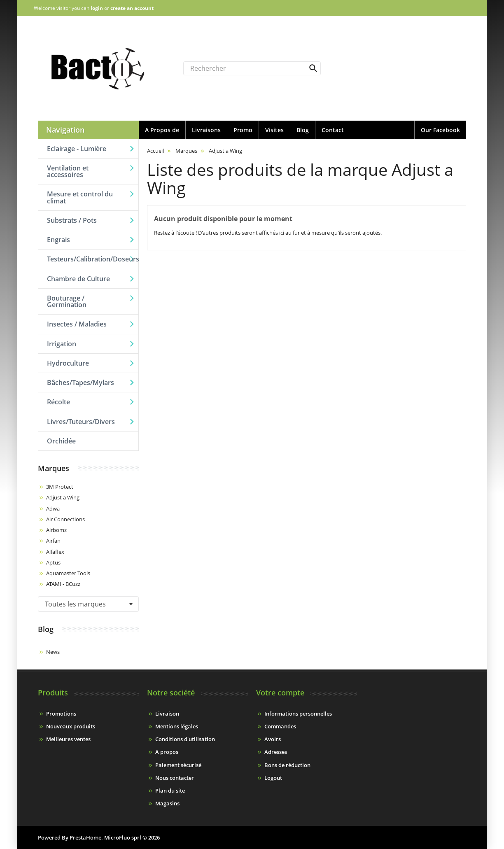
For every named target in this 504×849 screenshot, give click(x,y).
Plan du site (170, 791)
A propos (167, 752)
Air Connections (65, 519)
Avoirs (273, 739)
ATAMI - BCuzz (63, 584)
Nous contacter (175, 778)
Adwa (53, 508)
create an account (132, 8)
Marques (54, 468)
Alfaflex (55, 552)
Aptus (53, 562)
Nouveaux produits (71, 726)
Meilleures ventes (68, 739)
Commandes (280, 726)
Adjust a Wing (63, 497)
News (53, 652)
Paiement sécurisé (178, 765)
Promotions (61, 714)
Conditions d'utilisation (185, 739)
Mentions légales (177, 726)
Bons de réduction (287, 765)
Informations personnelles (298, 714)
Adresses (276, 752)
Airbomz (56, 530)
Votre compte (280, 693)
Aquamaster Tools (68, 573)
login (97, 8)
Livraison (167, 714)
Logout (273, 778)
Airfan (53, 541)
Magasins (167, 803)
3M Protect (60, 487)
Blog (46, 629)
